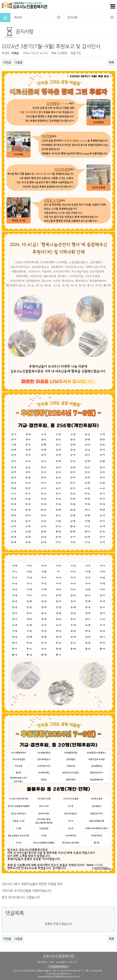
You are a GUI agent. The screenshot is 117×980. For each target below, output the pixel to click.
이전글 (7, 62)
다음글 (18, 62)
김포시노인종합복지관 (58, 956)
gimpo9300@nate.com (62, 974)
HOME (5, 18)
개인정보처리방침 (58, 967)
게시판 (37, 17)
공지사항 (90, 17)
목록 (111, 62)
